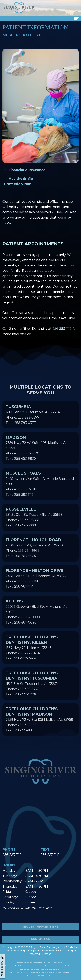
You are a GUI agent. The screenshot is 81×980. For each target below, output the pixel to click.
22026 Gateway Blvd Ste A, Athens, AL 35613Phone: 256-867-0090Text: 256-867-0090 (36, 617)
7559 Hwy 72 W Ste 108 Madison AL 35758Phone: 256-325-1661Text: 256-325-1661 (39, 725)
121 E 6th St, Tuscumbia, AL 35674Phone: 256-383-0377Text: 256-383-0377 (33, 420)
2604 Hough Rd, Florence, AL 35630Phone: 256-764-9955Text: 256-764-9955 (34, 553)
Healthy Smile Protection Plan (18, 181)
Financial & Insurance (27, 170)
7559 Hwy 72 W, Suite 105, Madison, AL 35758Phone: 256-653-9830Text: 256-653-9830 (37, 453)
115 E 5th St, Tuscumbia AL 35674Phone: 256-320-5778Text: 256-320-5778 (32, 689)
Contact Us (41, 945)
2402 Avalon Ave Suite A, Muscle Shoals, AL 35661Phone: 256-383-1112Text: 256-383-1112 (40, 489)
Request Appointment (40, 932)
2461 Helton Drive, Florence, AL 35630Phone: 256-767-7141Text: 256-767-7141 (36, 584)
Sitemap (46, 954)
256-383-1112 (62, 329)
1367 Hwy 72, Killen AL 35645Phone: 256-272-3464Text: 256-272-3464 (32, 653)
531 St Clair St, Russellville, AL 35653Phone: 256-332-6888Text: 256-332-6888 (34, 523)
